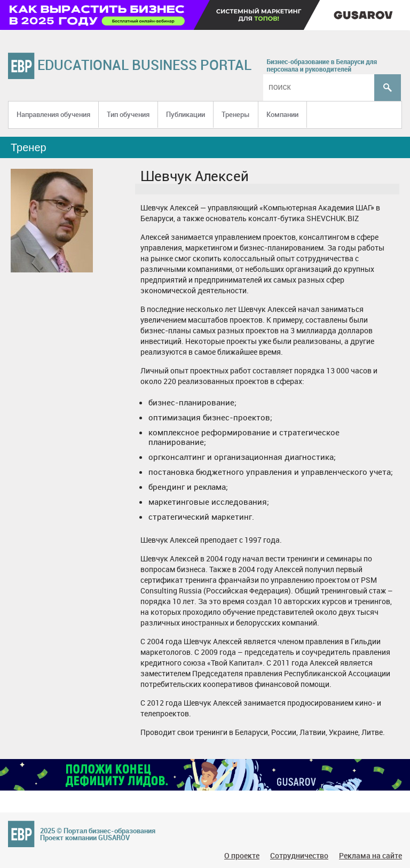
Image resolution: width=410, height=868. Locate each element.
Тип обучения (128, 114)
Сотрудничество (299, 855)
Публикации (186, 114)
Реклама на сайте (370, 855)
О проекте (242, 855)
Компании (282, 114)
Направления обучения (53, 114)
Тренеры (236, 114)
